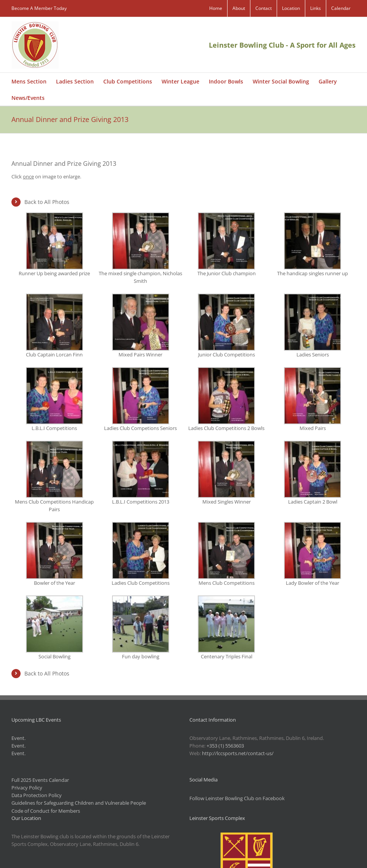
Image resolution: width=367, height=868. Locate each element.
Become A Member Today (39, 8)
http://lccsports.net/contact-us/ (238, 753)
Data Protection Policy (37, 795)
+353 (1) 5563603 (225, 746)
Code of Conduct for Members (46, 811)
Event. (18, 738)
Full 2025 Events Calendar (40, 780)
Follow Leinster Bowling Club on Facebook (237, 798)
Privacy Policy (27, 788)
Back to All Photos (47, 202)
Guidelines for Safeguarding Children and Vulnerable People (79, 803)
